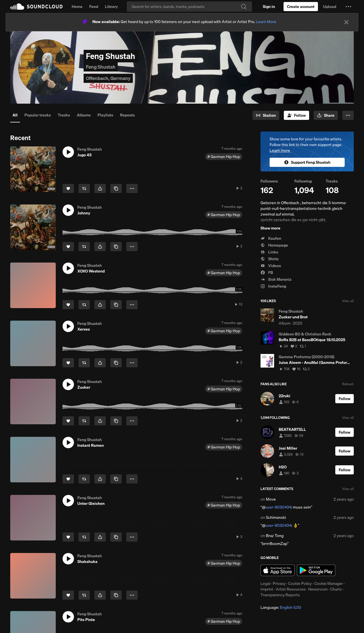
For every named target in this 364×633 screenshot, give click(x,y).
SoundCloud (36, 7)
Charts (336, 589)
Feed (94, 7)
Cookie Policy (300, 583)
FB (267, 273)
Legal (265, 583)
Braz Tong (275, 536)
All (15, 115)
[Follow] (296, 115)
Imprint (267, 589)
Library (111, 7)
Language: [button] (281, 607)
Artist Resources (291, 589)
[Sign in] (269, 7)
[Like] (68, 189)
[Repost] (84, 189)
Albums (84, 115)
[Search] (189, 7)
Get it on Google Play (316, 570)
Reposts (127, 115)
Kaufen (271, 238)
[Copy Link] (116, 189)
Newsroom (318, 589)
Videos (271, 266)
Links (269, 252)
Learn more (280, 150)
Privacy (279, 583)
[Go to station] (266, 115)
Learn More (266, 22)
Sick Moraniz (276, 279)
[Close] (346, 22)
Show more (270, 228)
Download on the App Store (278, 570)
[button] (348, 7)
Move (271, 499)
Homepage (274, 245)
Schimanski (276, 517)
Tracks (64, 115)
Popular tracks (38, 115)
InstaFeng (273, 286)
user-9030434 (278, 507)
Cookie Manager (329, 583)
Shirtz (270, 259)
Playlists (105, 115)
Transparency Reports (280, 595)
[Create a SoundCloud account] (301, 7)
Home (77, 7)
